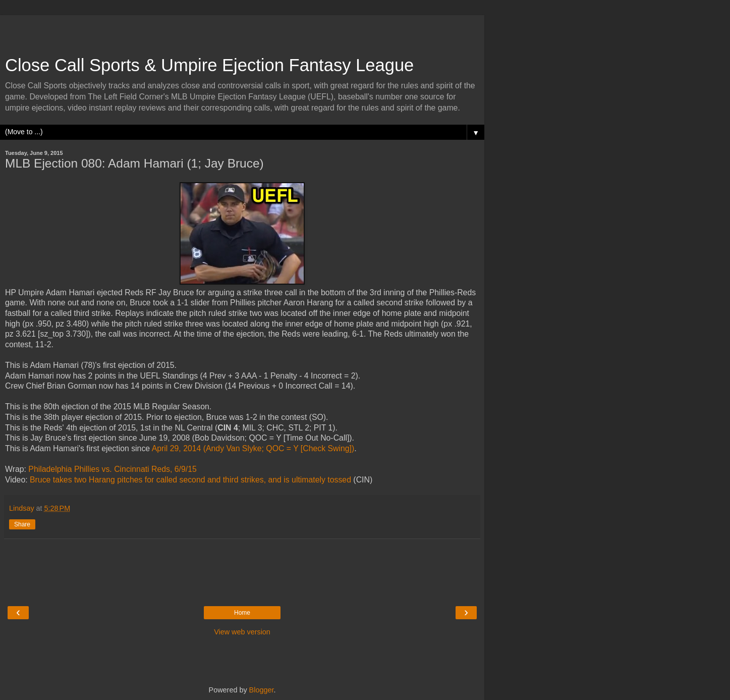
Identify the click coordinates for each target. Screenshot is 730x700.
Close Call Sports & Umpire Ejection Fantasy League (209, 65)
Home (242, 613)
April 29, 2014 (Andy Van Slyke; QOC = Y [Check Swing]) (253, 448)
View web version (242, 632)
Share (22, 524)
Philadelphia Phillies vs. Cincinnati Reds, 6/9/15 (112, 469)
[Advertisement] (242, 30)
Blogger (262, 690)
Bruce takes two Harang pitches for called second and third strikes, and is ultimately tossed (190, 480)
